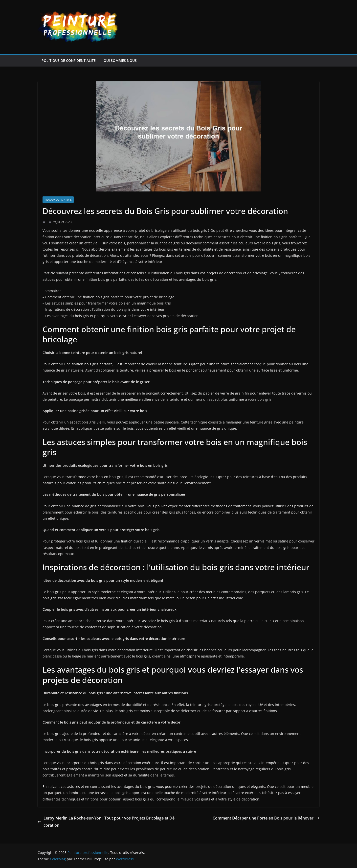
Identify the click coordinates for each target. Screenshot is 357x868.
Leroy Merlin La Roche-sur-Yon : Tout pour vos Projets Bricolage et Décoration (106, 822)
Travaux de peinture (58, 200)
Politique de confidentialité (69, 60)
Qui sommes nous (120, 60)
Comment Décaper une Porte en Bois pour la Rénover (266, 818)
